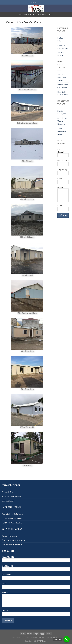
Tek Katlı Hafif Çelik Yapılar (62, 77)
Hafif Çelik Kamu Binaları (63, 93)
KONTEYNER (48, 15)
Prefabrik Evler (61, 39)
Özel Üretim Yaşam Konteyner (62, 121)
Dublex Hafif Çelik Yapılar (63, 86)
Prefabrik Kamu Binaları (63, 47)
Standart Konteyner (62, 112)
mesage (63, 195)
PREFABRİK (24, 15)
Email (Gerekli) (63, 164)
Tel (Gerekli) (63, 173)
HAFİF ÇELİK (35, 15)
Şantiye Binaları (60, 54)
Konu (63, 181)
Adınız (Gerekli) (63, 154)
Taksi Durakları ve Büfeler (62, 131)
